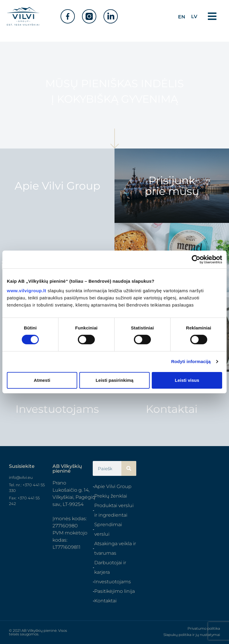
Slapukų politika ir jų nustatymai (192, 635)
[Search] (129, 468)
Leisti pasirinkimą (115, 380)
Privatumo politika (204, 628)
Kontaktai (172, 409)
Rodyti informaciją (191, 361)
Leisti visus (187, 380)
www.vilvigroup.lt (27, 290)
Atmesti (42, 380)
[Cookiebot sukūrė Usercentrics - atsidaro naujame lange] (196, 260)
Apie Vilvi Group (57, 186)
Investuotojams (57, 409)
